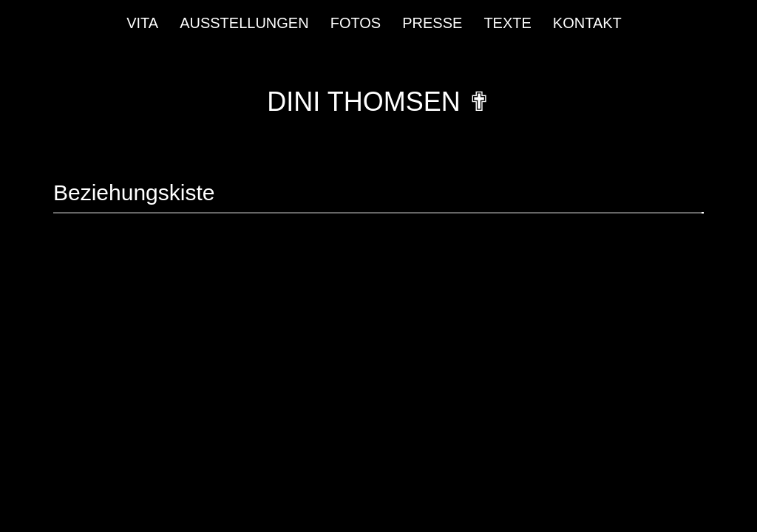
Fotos (356, 23)
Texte (507, 23)
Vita (142, 23)
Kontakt (587, 23)
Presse (432, 23)
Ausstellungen (244, 23)
